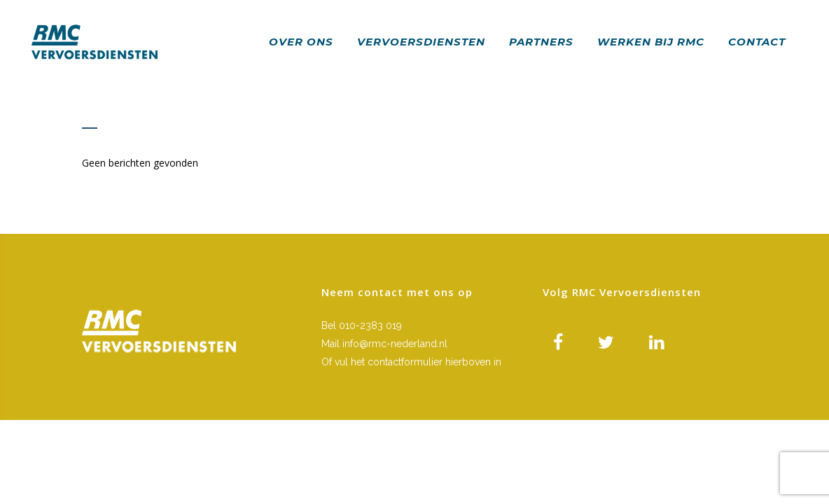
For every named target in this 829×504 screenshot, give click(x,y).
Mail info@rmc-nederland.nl (384, 344)
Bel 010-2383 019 (362, 325)
